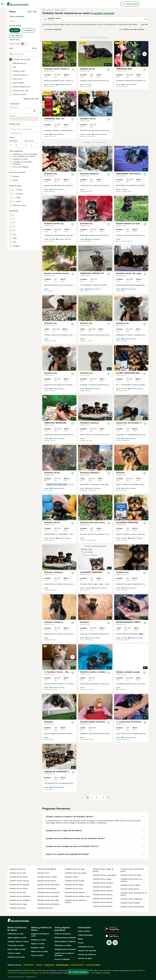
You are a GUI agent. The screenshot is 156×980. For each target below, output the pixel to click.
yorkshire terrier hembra (75, 881)
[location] (24, 111)
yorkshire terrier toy (17, 869)
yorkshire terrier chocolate (48, 896)
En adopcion (28, 30)
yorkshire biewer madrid (47, 877)
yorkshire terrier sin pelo (75, 869)
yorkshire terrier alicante (103, 906)
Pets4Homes (28, 965)
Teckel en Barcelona (63, 934)
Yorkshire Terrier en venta (18, 942)
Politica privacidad (85, 935)
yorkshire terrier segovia (130, 903)
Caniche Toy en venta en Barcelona (64, 954)
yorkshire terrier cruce (74, 889)
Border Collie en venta (17, 949)
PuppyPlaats (49, 965)
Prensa (81, 943)
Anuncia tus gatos (85, 958)
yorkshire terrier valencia (103, 891)
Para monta (16, 35)
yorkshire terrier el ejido (130, 885)
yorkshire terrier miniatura (20, 896)
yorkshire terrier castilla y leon (77, 896)
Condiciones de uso (86, 947)
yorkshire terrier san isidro (131, 875)
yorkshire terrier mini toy (19, 881)
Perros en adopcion (62, 959)
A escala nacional (102, 13)
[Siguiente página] (108, 798)
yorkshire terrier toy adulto (76, 873)
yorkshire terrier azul (18, 892)
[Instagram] (115, 943)
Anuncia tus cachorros (87, 954)
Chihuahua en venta (15, 934)
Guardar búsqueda (53, 29)
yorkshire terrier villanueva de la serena (134, 894)
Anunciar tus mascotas (87, 951)
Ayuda (80, 939)
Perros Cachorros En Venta (17, 929)
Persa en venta (37, 955)
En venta (15, 30)
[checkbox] (11, 59)
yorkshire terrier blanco (19, 877)
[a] (32, 145)
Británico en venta (38, 940)
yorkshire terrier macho (74, 885)
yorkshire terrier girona (130, 889)
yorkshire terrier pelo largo (48, 900)
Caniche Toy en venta (16, 957)
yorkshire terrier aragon (102, 879)
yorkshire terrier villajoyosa (131, 899)
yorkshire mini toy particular (48, 892)
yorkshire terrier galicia (102, 887)
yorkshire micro (43, 873)
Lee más (144, 24)
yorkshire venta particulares (48, 904)
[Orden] (133, 29)
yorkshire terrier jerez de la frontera (131, 880)
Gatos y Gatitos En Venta (41, 929)
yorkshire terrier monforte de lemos (132, 870)
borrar (34, 48)
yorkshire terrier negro (18, 904)
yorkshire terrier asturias (75, 892)
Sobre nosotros (84, 931)
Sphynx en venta (38, 944)
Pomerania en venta (16, 945)
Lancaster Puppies (93, 965)
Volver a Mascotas (17, 16)
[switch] (24, 44)
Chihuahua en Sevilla (63, 945)
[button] (131, 54)
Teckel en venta (14, 953)
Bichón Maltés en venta (17, 938)
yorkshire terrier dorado (47, 889)
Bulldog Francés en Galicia (65, 949)
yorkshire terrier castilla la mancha (76, 901)
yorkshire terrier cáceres (103, 895)
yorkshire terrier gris (17, 908)
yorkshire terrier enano (18, 889)
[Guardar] (73, 70)
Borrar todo (32, 12)
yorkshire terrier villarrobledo (132, 907)
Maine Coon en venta (39, 951)
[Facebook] (109, 943)
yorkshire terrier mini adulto (48, 885)
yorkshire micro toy (45, 908)
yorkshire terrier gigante (47, 869)
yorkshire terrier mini (18, 873)
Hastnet (39, 965)
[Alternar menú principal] (2, 4)
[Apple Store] (112, 936)
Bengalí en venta (38, 948)
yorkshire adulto (71, 877)
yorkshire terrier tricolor (47, 881)
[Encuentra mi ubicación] (34, 111)
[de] (16, 145)
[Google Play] (112, 929)
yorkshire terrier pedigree (19, 900)
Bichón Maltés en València (65, 942)
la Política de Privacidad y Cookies (32, 973)
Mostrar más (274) (31, 99)
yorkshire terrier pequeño (19, 885)
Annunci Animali (77, 965)
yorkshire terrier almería (102, 902)
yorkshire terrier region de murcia (103, 870)
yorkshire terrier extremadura (105, 875)
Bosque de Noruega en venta (40, 935)
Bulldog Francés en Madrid (65, 938)
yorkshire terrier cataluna (103, 883)
